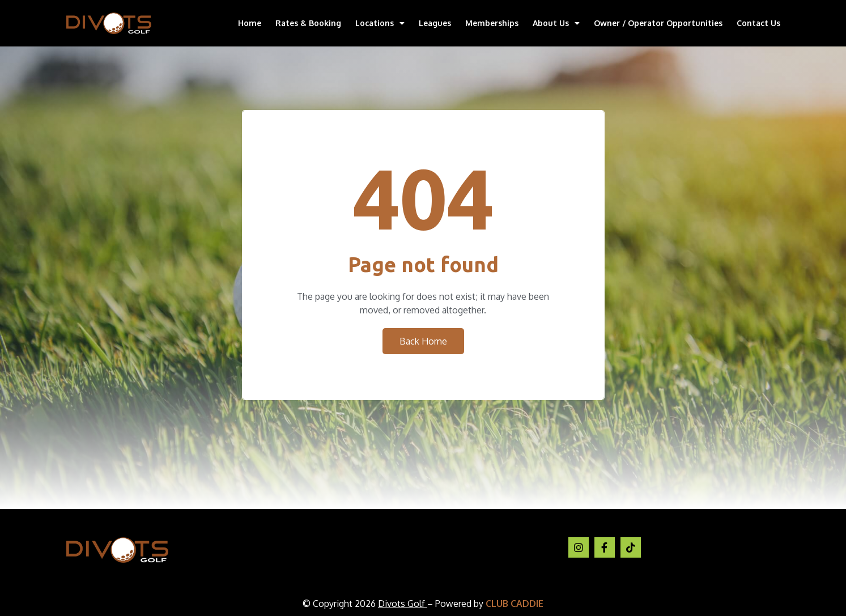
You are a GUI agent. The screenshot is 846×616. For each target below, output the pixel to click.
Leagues (435, 23)
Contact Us (758, 23)
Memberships (492, 23)
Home (250, 23)
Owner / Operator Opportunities (658, 23)
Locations (380, 23)
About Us (556, 23)
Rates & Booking (308, 23)
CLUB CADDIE (515, 604)
